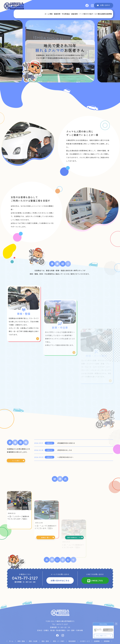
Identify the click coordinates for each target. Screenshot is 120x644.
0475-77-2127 (25, 573)
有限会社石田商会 (63, 640)
